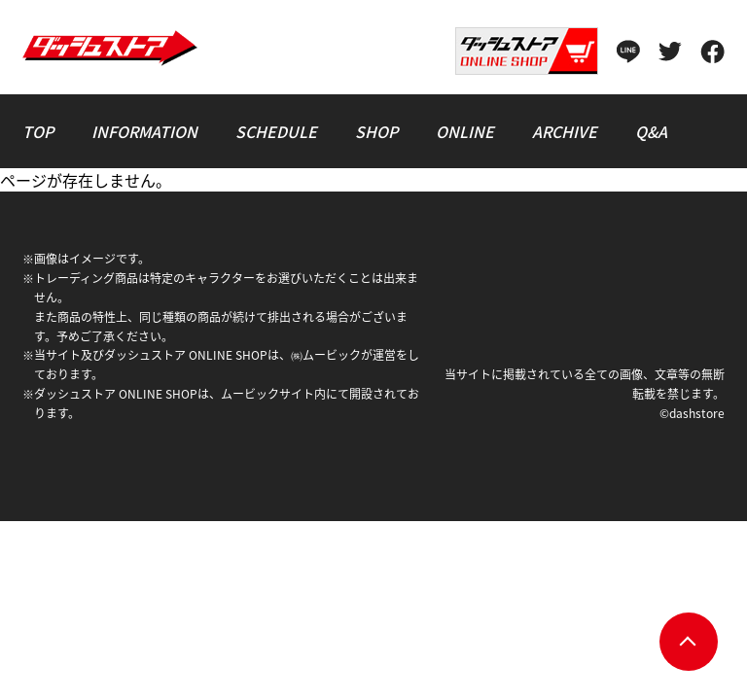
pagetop (689, 642)
